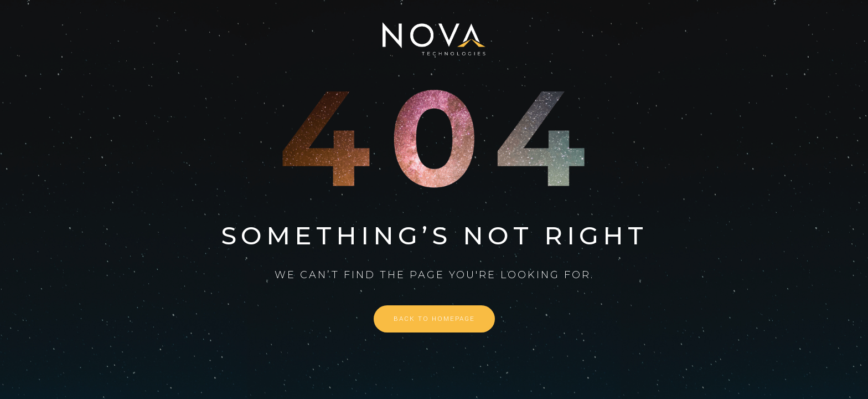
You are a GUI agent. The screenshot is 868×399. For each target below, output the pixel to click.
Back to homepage (434, 319)
